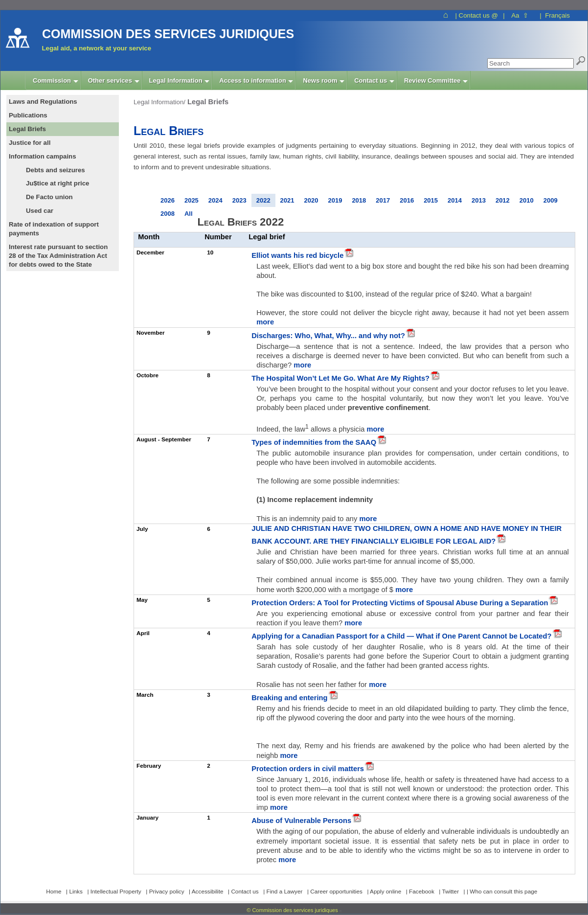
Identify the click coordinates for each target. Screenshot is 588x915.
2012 (503, 200)
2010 (527, 200)
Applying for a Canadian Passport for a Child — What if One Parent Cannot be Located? (401, 636)
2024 (215, 200)
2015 (431, 200)
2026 (168, 200)
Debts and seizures (56, 170)
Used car (40, 211)
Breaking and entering (289, 698)
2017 (383, 200)
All (189, 214)
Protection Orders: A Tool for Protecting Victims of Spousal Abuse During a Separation (400, 603)
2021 (287, 200)
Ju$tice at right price (57, 183)
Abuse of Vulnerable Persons (301, 821)
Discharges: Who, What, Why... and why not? (328, 336)
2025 (192, 200)
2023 (239, 200)
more (265, 322)
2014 (455, 200)
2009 (551, 200)
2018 (359, 200)
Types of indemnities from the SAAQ (314, 442)
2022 (263, 200)
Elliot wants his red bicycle (297, 255)
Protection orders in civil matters (308, 769)
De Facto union (49, 197)
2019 (335, 200)
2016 (407, 200)
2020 (311, 200)
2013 (479, 200)
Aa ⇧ (520, 15)
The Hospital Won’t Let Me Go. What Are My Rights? (340, 378)
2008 (168, 214)
